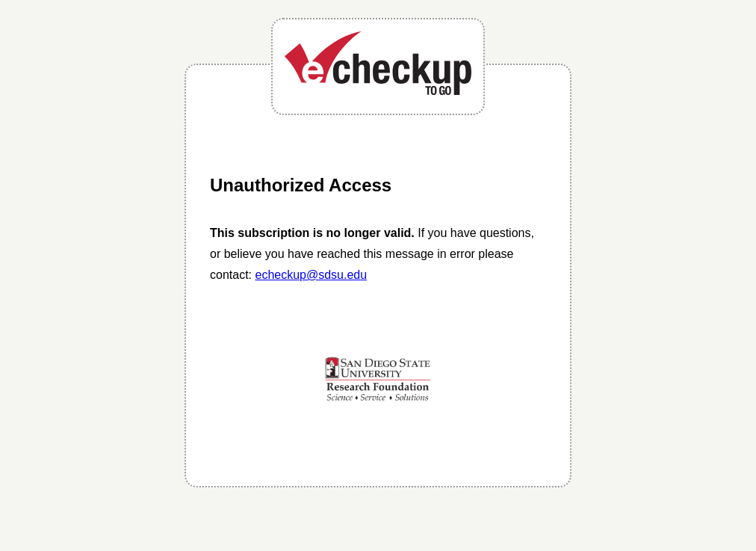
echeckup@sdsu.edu (311, 275)
